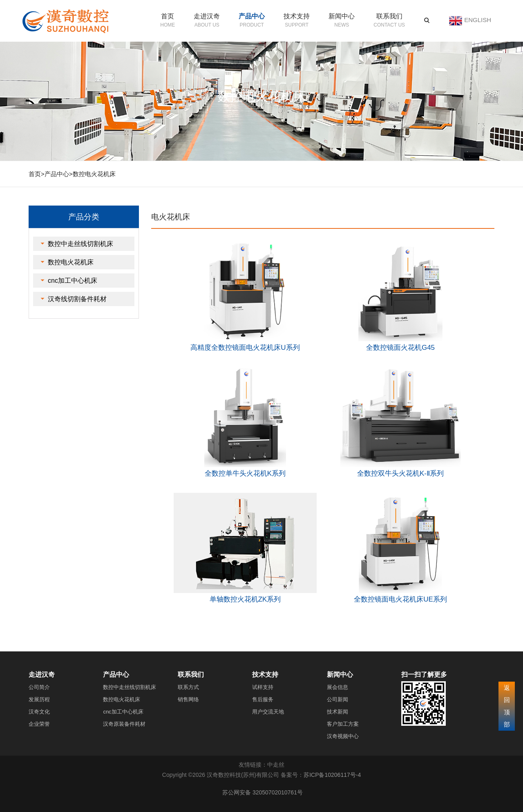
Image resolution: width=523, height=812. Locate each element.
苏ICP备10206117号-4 (332, 775)
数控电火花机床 (94, 174)
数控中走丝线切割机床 (80, 244)
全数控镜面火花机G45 (400, 348)
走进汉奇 (207, 16)
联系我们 (389, 16)
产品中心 (252, 16)
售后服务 (263, 699)
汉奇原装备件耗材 (124, 724)
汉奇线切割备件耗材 (77, 299)
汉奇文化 (39, 712)
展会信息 (337, 687)
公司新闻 (337, 699)
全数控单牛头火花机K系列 (245, 473)
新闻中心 (342, 16)
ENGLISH (478, 20)
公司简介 (39, 687)
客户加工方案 (343, 724)
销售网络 (188, 699)
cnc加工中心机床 (73, 281)
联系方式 (188, 687)
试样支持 (263, 687)
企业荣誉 (39, 724)
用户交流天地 (268, 712)
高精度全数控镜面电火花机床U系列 (245, 348)
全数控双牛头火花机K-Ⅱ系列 (400, 473)
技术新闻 (337, 712)
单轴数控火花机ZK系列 (245, 599)
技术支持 (297, 16)
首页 (168, 16)
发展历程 (39, 699)
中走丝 (276, 765)
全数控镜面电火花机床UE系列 (400, 599)
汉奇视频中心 (343, 736)
